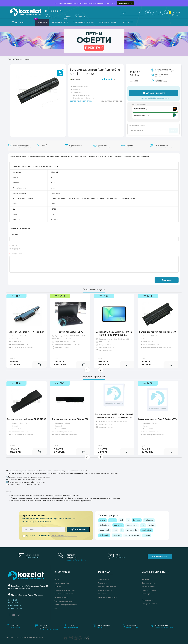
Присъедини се (125, 3)
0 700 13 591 (54, 11)
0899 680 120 (71, 558)
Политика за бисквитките (64, 594)
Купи (173, 130)
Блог (56, 608)
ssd (143, 525)
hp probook (104, 530)
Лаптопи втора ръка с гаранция (66, 605)
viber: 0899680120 (15, 605)
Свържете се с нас (148, 583)
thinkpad (137, 520)
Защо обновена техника (84, 22)
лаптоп (113, 520)
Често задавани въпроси (63, 601)
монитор (117, 535)
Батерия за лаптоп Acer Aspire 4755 (26, 332)
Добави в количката (154, 93)
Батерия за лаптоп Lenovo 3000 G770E (26, 419)
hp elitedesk (147, 530)
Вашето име (15, 234)
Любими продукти (105, 590)
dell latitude (104, 535)
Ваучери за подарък (149, 604)
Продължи (167, 280)
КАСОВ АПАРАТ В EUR (60, 22)
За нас (57, 579)
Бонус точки (103, 594)
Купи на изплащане (108, 22)
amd (115, 530)
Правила (58, 587)
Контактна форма (160, 557)
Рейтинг (14, 246)
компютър (118, 525)
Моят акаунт (103, 583)
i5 (122, 530)
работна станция (132, 535)
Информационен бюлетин (108, 597)
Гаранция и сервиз (61, 597)
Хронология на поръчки (107, 587)
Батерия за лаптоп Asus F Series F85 (70, 419)
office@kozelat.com (51, 17)
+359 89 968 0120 (80, 17)
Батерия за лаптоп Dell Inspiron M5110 (158, 332)
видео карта (132, 525)
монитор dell (132, 530)
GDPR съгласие (104, 579)
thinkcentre (149, 520)
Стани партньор (148, 594)
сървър (147, 535)
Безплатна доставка (62, 583)
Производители (148, 600)
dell (121, 520)
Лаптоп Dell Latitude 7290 (70, 332)
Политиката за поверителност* (64, 536)
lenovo (103, 520)
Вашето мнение (16, 254)
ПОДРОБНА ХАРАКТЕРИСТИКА (81, 101)
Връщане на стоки (149, 587)
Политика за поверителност (65, 590)
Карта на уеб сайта (149, 590)
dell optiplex (105, 525)
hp (128, 520)
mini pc (152, 525)
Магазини (146, 579)
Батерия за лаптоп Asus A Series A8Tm (158, 419)
